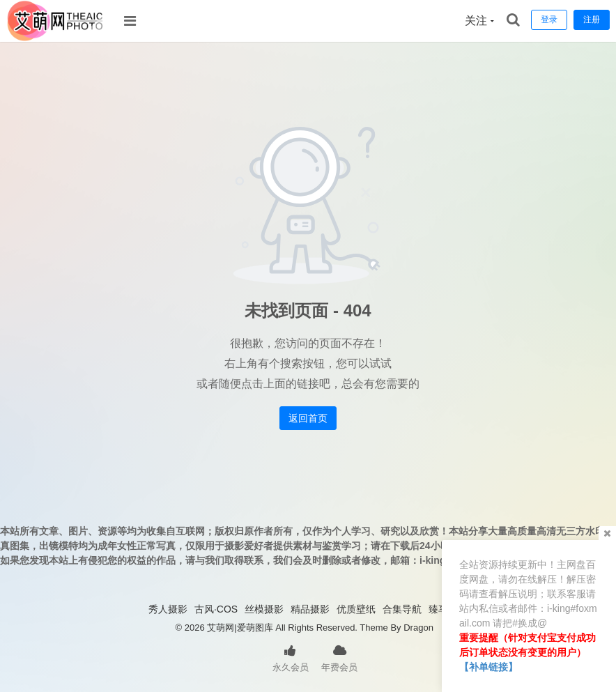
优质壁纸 (356, 609)
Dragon (418, 628)
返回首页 (308, 418)
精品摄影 (310, 609)
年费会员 (339, 657)
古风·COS (216, 609)
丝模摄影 (264, 609)
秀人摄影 (168, 609)
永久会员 (291, 657)
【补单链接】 (488, 667)
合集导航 (402, 609)
